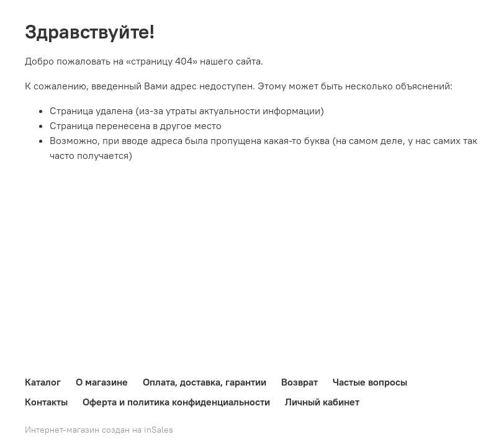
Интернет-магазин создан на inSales (99, 430)
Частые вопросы (370, 382)
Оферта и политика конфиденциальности (176, 402)
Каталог (43, 382)
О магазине (102, 382)
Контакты (46, 402)
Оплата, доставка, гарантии (205, 382)
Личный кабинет (322, 402)
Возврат (299, 382)
